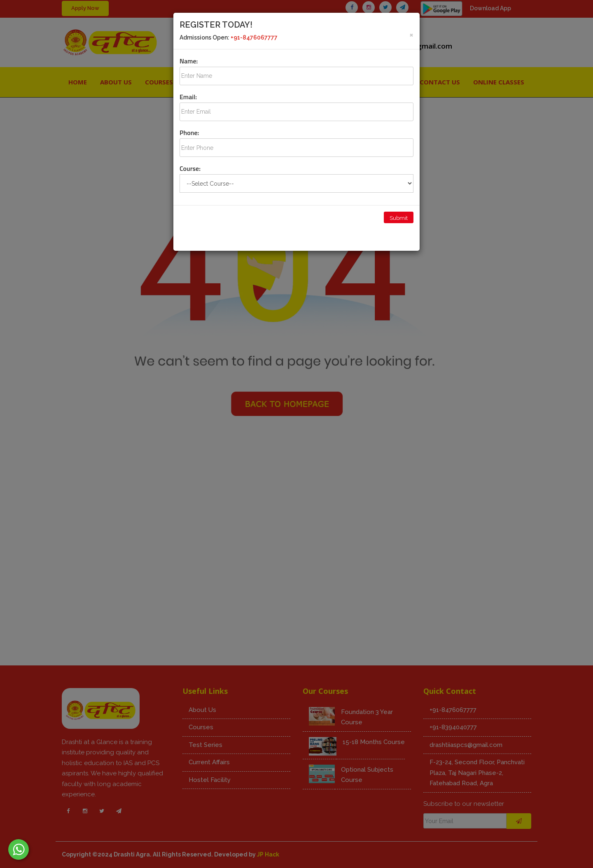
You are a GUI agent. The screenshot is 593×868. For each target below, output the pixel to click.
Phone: (189, 133)
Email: (188, 97)
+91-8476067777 (254, 37)
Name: (189, 61)
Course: (190, 168)
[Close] (411, 34)
